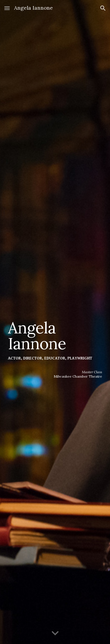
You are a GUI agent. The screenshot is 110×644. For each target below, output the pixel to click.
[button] (7, 8)
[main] (55, 314)
